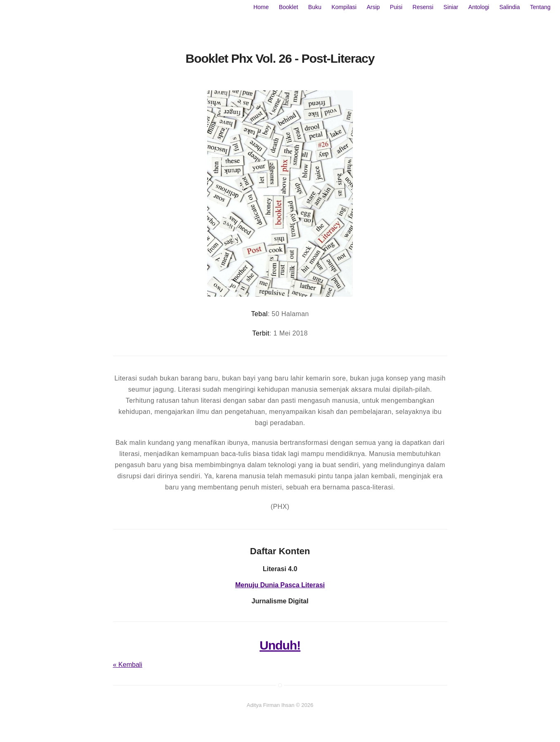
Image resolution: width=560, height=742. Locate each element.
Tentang (540, 7)
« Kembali (128, 665)
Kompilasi (344, 7)
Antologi (479, 7)
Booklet (289, 7)
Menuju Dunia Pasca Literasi (280, 585)
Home (261, 7)
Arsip (373, 7)
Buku (315, 7)
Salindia (510, 7)
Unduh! (280, 645)
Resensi (423, 7)
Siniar (451, 7)
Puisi (396, 7)
